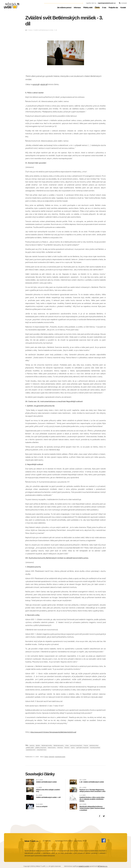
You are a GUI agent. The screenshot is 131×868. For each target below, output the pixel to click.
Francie (86, 745)
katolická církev (94, 745)
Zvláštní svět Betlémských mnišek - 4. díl (48, 797)
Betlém (38, 745)
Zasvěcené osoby (60, 757)
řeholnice (60, 748)
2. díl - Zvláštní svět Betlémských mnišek (92, 782)
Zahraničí (52, 757)
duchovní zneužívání (76, 745)
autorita (32, 745)
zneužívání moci (42, 750)
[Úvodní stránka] (12, 6)
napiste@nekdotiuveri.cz (107, 3)
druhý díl (44, 84)
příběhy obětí (30, 748)
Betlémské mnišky (47, 745)
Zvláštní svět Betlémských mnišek (46, 782)
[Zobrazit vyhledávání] (123, 3)
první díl (36, 84)
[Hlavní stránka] (26, 30)
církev (67, 745)
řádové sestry (52, 748)
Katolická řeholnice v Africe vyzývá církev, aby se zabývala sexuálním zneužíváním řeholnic (92, 799)
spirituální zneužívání (82, 748)
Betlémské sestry (59, 745)
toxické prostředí (95, 748)
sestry (73, 748)
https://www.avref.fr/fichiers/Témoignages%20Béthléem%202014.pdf (53, 732)
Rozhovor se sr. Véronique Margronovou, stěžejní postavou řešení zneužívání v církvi (92, 791)
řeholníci (67, 748)
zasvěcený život (31, 750)
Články (30, 30)
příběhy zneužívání (41, 748)
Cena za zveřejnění (42, 807)
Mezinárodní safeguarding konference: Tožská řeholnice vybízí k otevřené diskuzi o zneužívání (92, 808)
